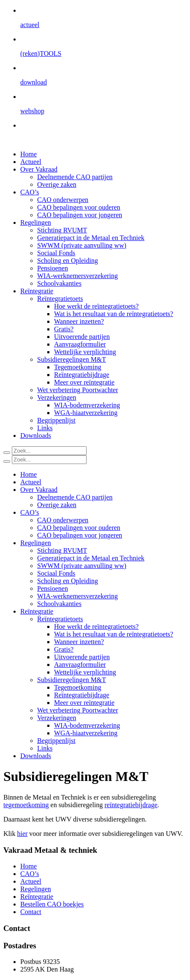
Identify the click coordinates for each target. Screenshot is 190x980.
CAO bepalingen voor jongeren (80, 215)
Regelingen (36, 222)
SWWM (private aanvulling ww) (82, 245)
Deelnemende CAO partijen (75, 177)
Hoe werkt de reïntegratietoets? (96, 306)
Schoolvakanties (59, 283)
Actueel (31, 162)
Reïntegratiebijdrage (82, 375)
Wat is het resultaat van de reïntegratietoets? (114, 314)
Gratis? (64, 329)
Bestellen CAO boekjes (52, 904)
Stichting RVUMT (62, 230)
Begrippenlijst (56, 420)
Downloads (36, 435)
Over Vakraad (39, 169)
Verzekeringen (57, 397)
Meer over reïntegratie (84, 382)
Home (28, 154)
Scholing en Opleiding (68, 261)
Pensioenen (53, 268)
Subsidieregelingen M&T (72, 359)
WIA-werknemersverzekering (77, 276)
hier (22, 834)
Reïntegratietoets (60, 299)
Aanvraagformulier (80, 344)
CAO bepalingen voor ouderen (79, 207)
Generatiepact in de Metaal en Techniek (91, 238)
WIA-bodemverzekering (87, 405)
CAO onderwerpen (63, 200)
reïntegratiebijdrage (131, 805)
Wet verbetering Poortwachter (78, 390)
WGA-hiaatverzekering (86, 413)
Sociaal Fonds (56, 253)
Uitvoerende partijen (82, 337)
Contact (31, 912)
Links (45, 428)
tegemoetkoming (26, 805)
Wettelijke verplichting (85, 352)
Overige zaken (57, 184)
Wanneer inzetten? (79, 321)
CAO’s (30, 192)
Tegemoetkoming (78, 367)
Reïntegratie (37, 291)
